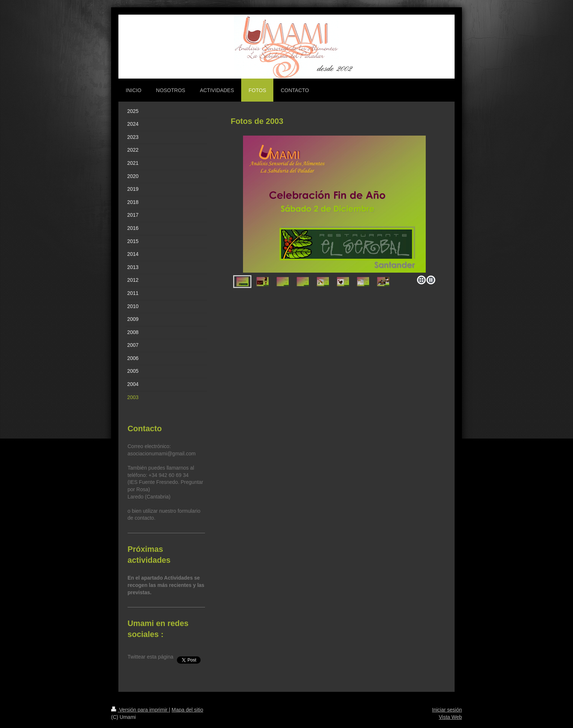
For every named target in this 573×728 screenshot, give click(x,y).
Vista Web (450, 717)
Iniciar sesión (447, 710)
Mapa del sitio (187, 710)
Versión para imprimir (140, 710)
